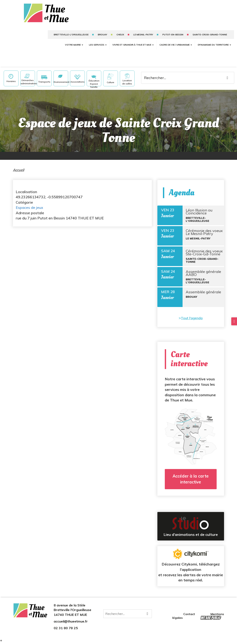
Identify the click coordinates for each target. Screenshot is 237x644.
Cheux (120, 31)
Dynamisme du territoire (214, 42)
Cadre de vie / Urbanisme (176, 42)
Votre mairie (74, 42)
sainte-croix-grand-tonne (210, 31)
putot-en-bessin (173, 31)
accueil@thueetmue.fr (71, 622)
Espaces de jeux (29, 204)
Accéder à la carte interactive (191, 480)
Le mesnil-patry (143, 31)
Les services (98, 42)
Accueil (19, 167)
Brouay (102, 31)
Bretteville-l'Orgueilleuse (71, 31)
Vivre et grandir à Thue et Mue (133, 42)
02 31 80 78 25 (66, 629)
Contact (190, 615)
